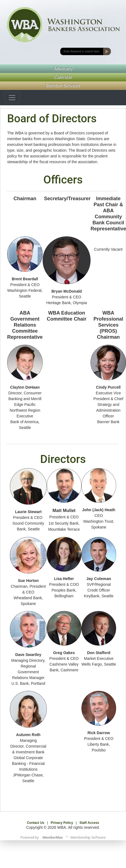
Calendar (63, 77)
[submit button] (82, 51)
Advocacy (63, 69)
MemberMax (53, 837)
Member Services (63, 86)
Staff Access (89, 823)
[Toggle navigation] (12, 98)
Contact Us (36, 823)
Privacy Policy (62, 823)
